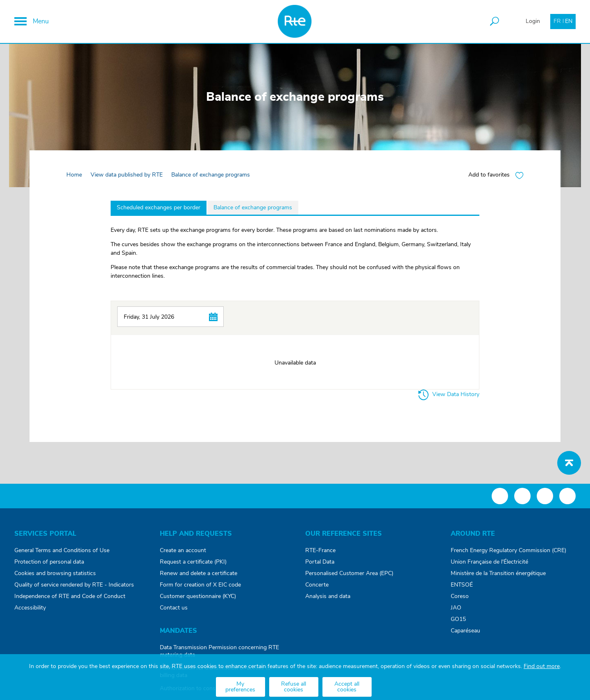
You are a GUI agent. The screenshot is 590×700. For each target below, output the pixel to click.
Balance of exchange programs (253, 208)
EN (569, 21)
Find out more (542, 666)
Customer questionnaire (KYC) (198, 596)
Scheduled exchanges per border (159, 208)
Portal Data (320, 562)
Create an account (183, 550)
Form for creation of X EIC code (200, 585)
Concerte (317, 585)
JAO (456, 608)
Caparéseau (465, 631)
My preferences (240, 687)
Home (74, 175)
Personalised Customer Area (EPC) (349, 573)
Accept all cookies (347, 687)
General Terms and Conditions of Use (62, 550)
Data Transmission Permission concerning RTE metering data (219, 651)
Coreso (460, 596)
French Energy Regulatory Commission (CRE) (508, 550)
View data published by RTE (127, 175)
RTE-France (320, 550)
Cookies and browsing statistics (55, 573)
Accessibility (30, 608)
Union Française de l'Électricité (489, 562)
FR (557, 21)
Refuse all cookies (294, 687)
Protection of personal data (49, 562)
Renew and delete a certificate (199, 573)
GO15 (458, 619)
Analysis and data (328, 596)
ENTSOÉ (462, 585)
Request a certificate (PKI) (193, 562)
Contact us (174, 608)
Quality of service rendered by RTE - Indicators (74, 585)
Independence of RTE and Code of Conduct (70, 596)
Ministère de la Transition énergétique (498, 573)
